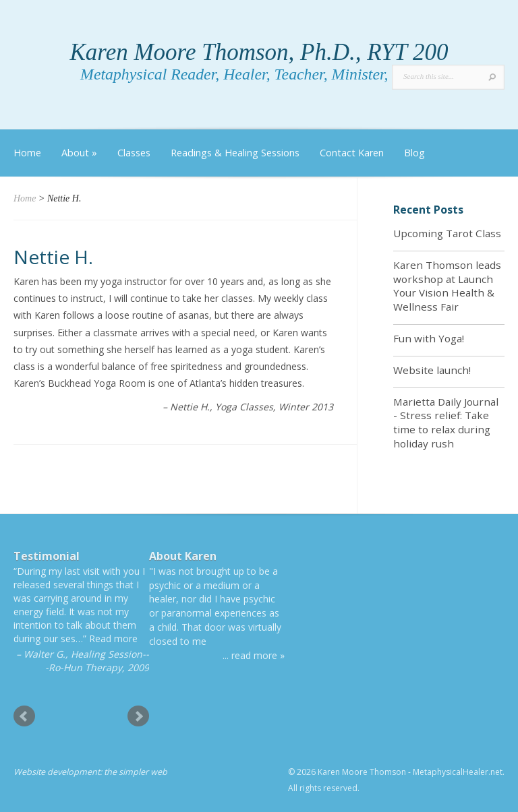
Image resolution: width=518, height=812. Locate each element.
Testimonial (47, 556)
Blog (414, 153)
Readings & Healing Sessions (235, 153)
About (79, 153)
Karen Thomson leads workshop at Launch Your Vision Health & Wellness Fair (447, 286)
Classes (134, 153)
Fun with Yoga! (429, 338)
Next (138, 716)
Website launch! (432, 370)
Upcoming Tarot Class (447, 233)
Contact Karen (352, 153)
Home (27, 153)
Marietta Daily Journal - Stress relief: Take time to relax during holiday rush (446, 423)
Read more (113, 638)
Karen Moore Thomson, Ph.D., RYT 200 (259, 52)
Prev (24, 716)
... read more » (254, 655)
